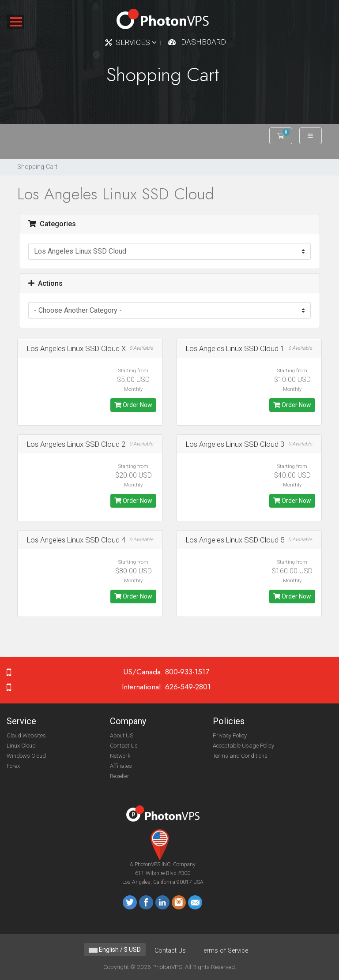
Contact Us (124, 746)
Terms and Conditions (240, 756)
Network (120, 756)
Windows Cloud (26, 756)
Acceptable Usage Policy (243, 746)
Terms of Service (224, 951)
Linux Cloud (21, 746)
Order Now (133, 405)
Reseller (120, 776)
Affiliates (121, 766)
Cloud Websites (26, 735)
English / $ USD (115, 950)
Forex (13, 766)
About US (122, 735)
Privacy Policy (230, 735)
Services (136, 42)
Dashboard (203, 42)
